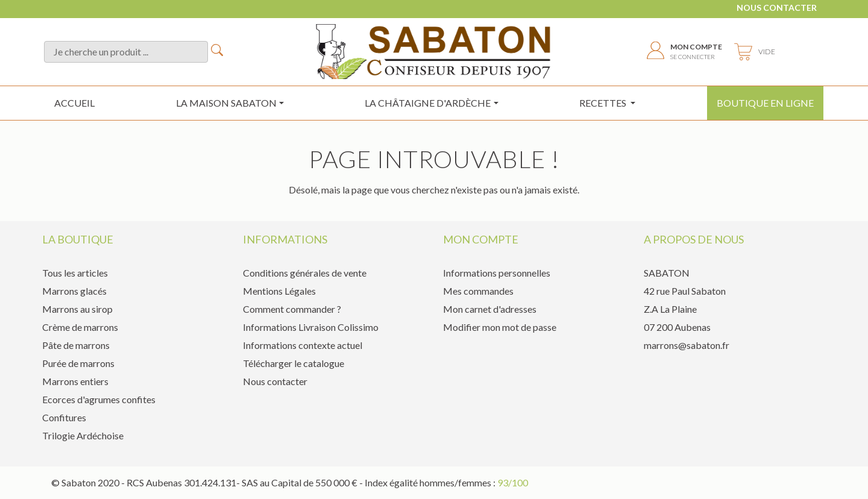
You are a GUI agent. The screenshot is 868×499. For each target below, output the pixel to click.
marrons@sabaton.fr (687, 345)
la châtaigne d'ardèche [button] (428, 103)
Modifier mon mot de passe (500, 327)
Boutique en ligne (765, 103)
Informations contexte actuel (303, 345)
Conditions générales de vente (305, 273)
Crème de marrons (80, 327)
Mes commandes (478, 291)
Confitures (64, 417)
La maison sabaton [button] (226, 103)
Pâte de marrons (76, 345)
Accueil (74, 103)
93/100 (513, 482)
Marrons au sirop (77, 309)
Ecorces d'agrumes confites (99, 399)
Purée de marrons (78, 363)
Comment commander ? (292, 309)
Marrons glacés (74, 291)
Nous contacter (777, 8)
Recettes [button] (604, 103)
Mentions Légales (279, 291)
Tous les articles (75, 273)
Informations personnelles (497, 273)
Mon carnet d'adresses (490, 309)
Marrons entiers (75, 381)
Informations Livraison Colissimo (311, 327)
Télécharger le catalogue (294, 363)
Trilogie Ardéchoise (83, 435)
